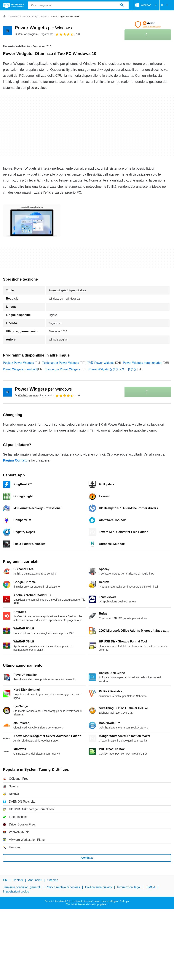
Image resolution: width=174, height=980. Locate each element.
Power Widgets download (20, 369)
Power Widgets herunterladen (143, 363)
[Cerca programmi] (122, 5)
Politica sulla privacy (98, 887)
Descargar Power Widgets (63, 369)
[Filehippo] (13, 5)
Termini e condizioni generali (22, 887)
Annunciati (35, 880)
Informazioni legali (129, 887)
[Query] (78, 5)
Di (26, 34)
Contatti (18, 880)
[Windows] (14, 17)
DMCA (151, 887)
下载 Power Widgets (101, 363)
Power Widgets (43, 28)
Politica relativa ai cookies (63, 887)
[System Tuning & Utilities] (35, 17)
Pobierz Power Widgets (18, 363)
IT (165, 5)
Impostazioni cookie (16, 891)
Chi (5, 880)
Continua (87, 858)
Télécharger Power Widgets (61, 363)
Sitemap (53, 880)
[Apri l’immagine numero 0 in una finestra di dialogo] (32, 221)
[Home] (4, 17)
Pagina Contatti (15, 460)
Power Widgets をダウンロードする (112, 369)
